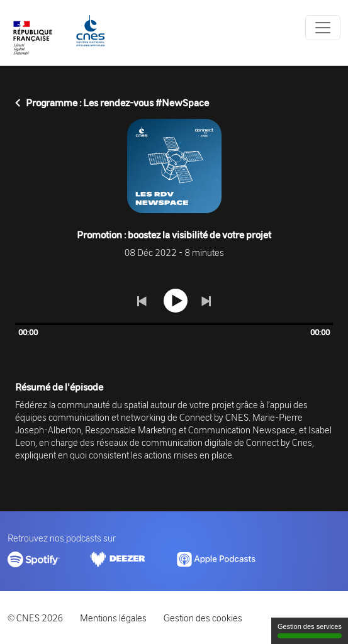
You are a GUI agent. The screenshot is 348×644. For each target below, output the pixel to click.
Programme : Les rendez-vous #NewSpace (112, 103)
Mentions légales (113, 618)
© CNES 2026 (35, 618)
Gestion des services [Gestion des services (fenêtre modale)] (310, 630)
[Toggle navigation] (323, 28)
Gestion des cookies (203, 618)
